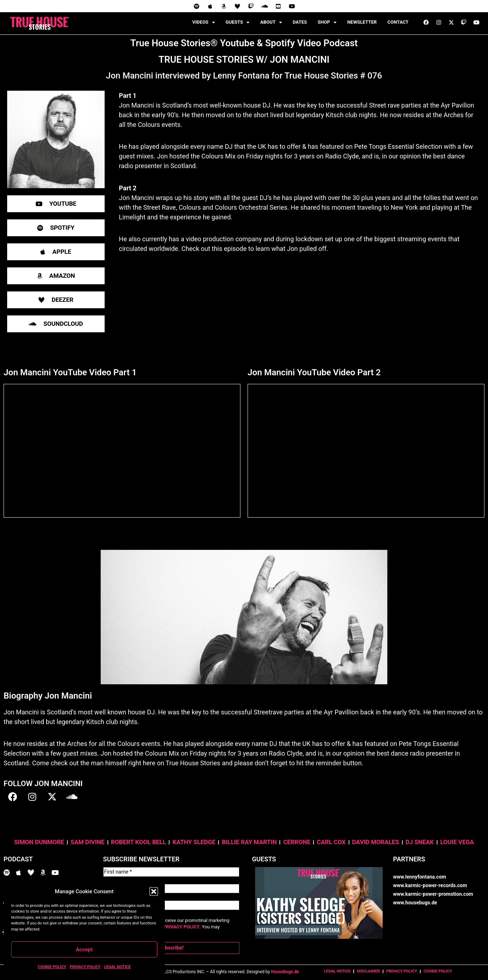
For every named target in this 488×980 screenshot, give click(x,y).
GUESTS (238, 22)
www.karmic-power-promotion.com (433, 894)
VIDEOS (204, 22)
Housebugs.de (285, 968)
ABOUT (271, 22)
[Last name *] (171, 887)
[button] (154, 891)
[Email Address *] (171, 903)
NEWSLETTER (362, 22)
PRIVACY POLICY (85, 967)
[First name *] (171, 871)
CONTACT (398, 22)
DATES (300, 22)
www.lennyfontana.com (420, 877)
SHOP (327, 22)
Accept (84, 950)
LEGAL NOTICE (118, 967)
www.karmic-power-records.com (430, 885)
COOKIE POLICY (52, 967)
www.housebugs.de (415, 903)
